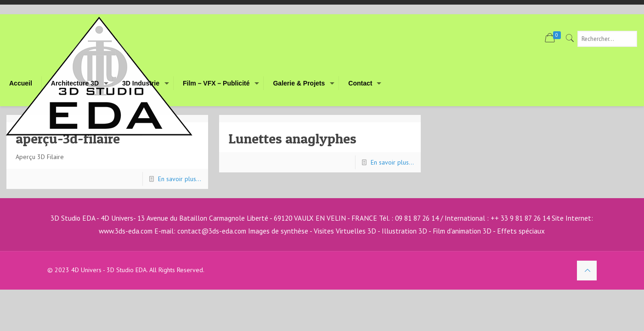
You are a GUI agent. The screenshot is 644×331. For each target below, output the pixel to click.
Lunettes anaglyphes (293, 138)
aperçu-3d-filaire (68, 138)
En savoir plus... (180, 179)
